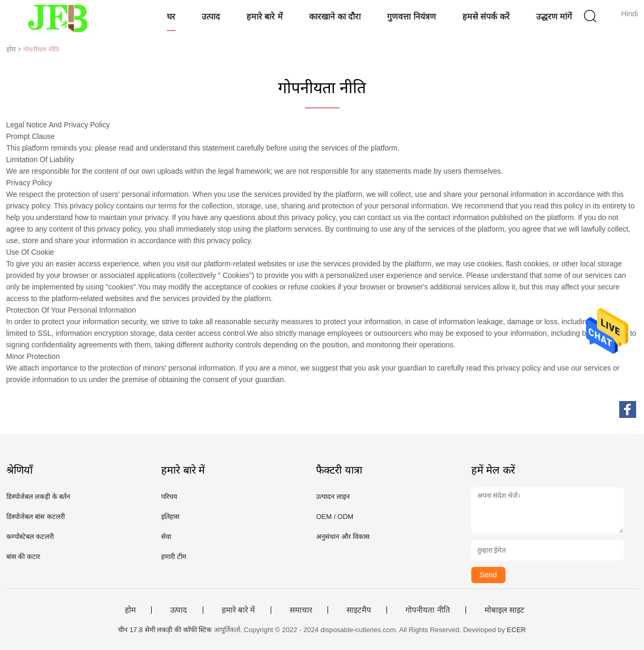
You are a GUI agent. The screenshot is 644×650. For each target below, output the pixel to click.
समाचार (301, 610)
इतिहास (170, 517)
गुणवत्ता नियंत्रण (411, 17)
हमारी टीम (174, 557)
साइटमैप (359, 610)
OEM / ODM (335, 517)
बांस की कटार (23, 557)
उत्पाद (211, 17)
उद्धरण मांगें (554, 17)
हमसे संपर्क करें (486, 17)
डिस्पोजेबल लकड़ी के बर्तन (38, 497)
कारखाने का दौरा (335, 17)
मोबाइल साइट (504, 610)
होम (130, 610)
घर (171, 17)
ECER (517, 630)
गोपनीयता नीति (428, 610)
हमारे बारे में (265, 17)
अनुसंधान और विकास (343, 537)
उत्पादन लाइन (333, 497)
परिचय (169, 497)
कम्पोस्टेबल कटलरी (30, 537)
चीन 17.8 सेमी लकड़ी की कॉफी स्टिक (165, 630)
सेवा (166, 537)
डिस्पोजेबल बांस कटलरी (36, 517)
